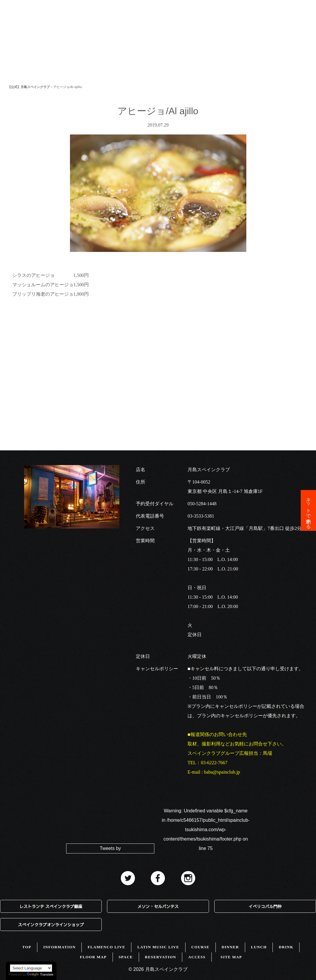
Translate (40, 974)
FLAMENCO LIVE (106, 947)
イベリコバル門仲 (265, 906)
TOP (13, 25)
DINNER (230, 947)
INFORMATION (51, 25)
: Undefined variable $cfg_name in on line (206, 830)
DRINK (286, 947)
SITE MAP (231, 957)
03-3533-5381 (201, 516)
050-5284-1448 (202, 504)
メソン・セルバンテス (158, 906)
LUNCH (259, 947)
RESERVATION (161, 957)
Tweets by (110, 848)
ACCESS (229, 25)
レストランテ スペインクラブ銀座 (51, 906)
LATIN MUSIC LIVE (158, 947)
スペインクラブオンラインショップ (51, 925)
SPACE (197, 25)
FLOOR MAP (159, 25)
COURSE (200, 947)
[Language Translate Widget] (31, 968)
